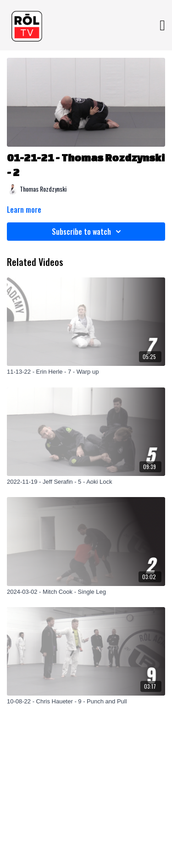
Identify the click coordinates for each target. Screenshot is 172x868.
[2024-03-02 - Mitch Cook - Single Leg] (86, 592)
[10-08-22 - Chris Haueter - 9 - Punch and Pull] (86, 702)
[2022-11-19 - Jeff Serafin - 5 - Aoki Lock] (86, 482)
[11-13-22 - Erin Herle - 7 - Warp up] (86, 372)
